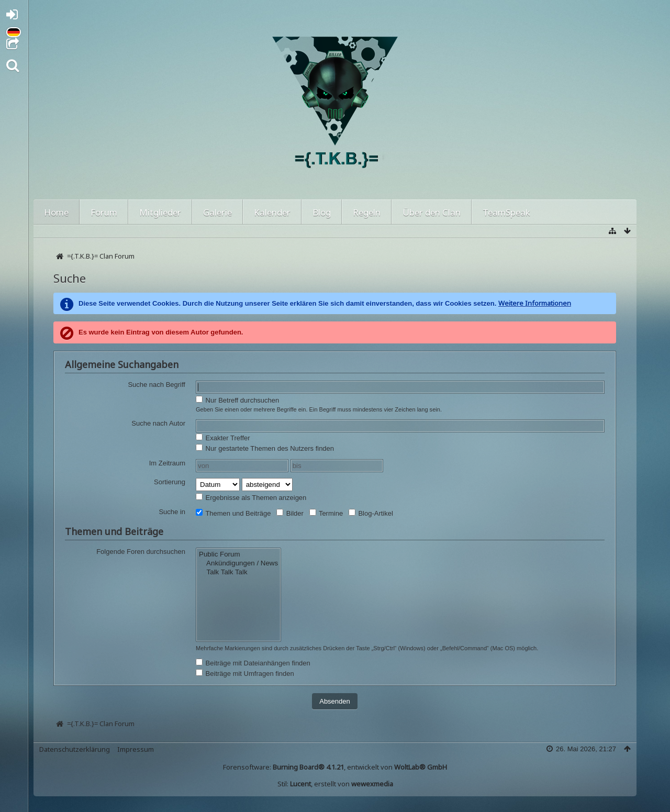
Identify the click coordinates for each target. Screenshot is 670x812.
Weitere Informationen (535, 303)
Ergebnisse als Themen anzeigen (251, 497)
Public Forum (238, 555)
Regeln (367, 212)
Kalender (272, 212)
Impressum (136, 749)
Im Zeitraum (167, 463)
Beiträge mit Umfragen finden (245, 673)
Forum (104, 212)
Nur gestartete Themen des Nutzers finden (265, 448)
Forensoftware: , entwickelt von (335, 767)
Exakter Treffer (223, 438)
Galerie (217, 212)
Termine (326, 513)
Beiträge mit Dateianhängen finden (253, 663)
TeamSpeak (506, 212)
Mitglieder (160, 212)
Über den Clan (432, 212)
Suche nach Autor (158, 423)
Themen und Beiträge (233, 513)
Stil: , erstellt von (335, 784)
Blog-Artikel (371, 513)
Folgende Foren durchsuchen (141, 552)
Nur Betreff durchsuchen (237, 400)
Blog (322, 212)
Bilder (290, 513)
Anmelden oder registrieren (15, 16)
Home (56, 212)
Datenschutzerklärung (75, 749)
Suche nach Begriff (157, 385)
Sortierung (170, 482)
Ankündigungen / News (238, 564)
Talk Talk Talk (238, 572)
